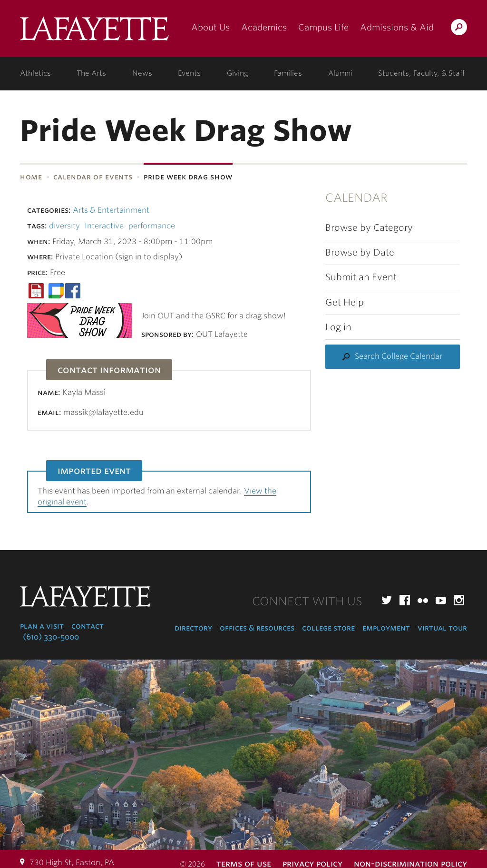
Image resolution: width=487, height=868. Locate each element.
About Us (210, 27)
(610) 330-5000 (51, 637)
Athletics (35, 73)
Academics (264, 27)
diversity (64, 226)
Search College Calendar (399, 356)
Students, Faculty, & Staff (421, 73)
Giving (238, 73)
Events (189, 73)
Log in (338, 327)
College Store (328, 628)
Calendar (356, 198)
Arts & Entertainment (111, 210)
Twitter (387, 600)
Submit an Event (361, 277)
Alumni (340, 73)
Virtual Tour (442, 628)
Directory (193, 628)
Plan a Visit (42, 626)
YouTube (441, 600)
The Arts (91, 73)
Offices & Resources (257, 628)
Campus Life (323, 27)
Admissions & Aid (397, 27)
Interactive (104, 226)
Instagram (459, 600)
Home (31, 177)
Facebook (405, 600)
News (142, 73)
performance (152, 226)
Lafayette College (94, 32)
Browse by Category (369, 228)
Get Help (345, 302)
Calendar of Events (93, 177)
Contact (88, 626)
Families (288, 73)
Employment (386, 628)
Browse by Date (360, 252)
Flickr (423, 600)
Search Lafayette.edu (459, 29)
